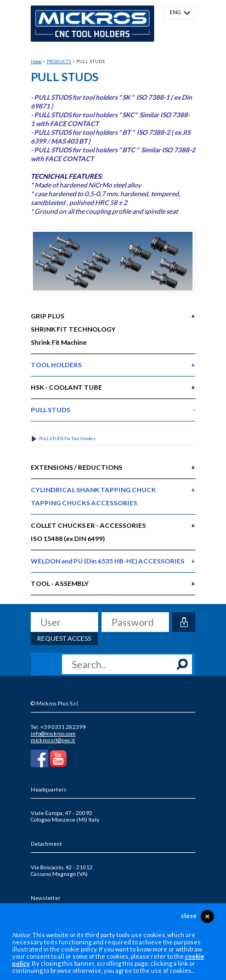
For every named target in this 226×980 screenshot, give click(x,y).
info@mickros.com (53, 733)
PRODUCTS (59, 61)
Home (36, 61)
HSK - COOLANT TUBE (66, 387)
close (189, 916)
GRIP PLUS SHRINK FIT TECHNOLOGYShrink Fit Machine (73, 329)
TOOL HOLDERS (56, 365)
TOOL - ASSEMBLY (60, 583)
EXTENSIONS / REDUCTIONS (77, 467)
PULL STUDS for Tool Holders (67, 438)
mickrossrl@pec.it (53, 740)
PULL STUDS (50, 410)
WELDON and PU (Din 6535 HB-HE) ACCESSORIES (108, 561)
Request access (64, 638)
